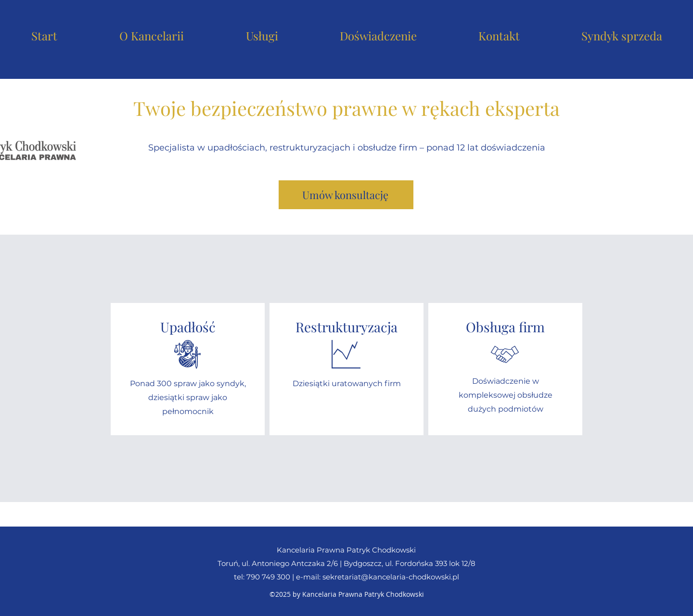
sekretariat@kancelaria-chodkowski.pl (391, 577)
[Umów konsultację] (346, 195)
